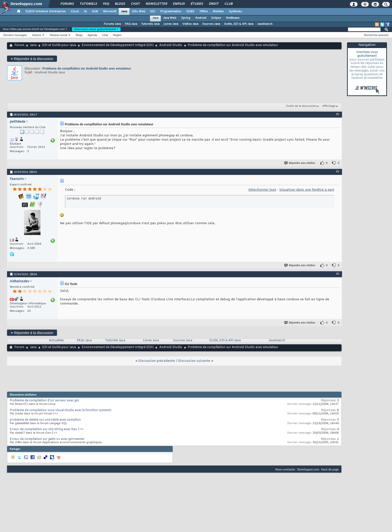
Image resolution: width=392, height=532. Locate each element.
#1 (338, 114)
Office (204, 12)
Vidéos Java (190, 24)
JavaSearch (265, 24)
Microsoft (110, 12)
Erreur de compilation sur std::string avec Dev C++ (47, 429)
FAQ (106, 4)
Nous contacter (285, 469)
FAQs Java (84, 341)
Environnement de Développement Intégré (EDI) (118, 45)
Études (197, 4)
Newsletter (156, 4)
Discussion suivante (194, 361)
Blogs (120, 4)
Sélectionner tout (262, 190)
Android (201, 18)
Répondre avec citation (300, 163)
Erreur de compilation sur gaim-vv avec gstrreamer (47, 439)
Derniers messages (15, 35)
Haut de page (330, 469)
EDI (153, 12)
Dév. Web (139, 12)
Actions (37, 35)
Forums (67, 4)
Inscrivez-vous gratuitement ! (96, 29)
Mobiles (218, 12)
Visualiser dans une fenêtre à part (307, 190)
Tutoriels (88, 4)
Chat (135, 4)
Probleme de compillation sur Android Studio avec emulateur (87, 68)
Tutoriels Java (150, 24)
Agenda (92, 35)
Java (124, 12)
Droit (213, 4)
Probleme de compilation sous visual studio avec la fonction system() (60, 410)
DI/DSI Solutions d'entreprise (46, 12)
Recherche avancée (376, 35)
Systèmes (235, 12)
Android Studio (171, 45)
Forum (19, 45)
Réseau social (59, 35)
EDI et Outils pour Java (59, 45)
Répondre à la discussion (32, 59)
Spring (186, 18)
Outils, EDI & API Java (239, 24)
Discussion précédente (157, 361)
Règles (117, 35)
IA (85, 12)
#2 (338, 171)
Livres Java (171, 24)
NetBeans (233, 18)
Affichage (329, 106)
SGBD (190, 12)
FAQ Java (131, 24)
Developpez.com (308, 469)
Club (228, 4)
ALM (95, 12)
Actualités (56, 341)
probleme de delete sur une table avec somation (45, 420)
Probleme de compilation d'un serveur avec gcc (44, 401)
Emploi (179, 4)
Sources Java (211, 24)
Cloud (75, 12)
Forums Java (112, 24)
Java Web (170, 18)
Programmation (171, 12)
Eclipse (216, 18)
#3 (338, 274)
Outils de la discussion (301, 106)
